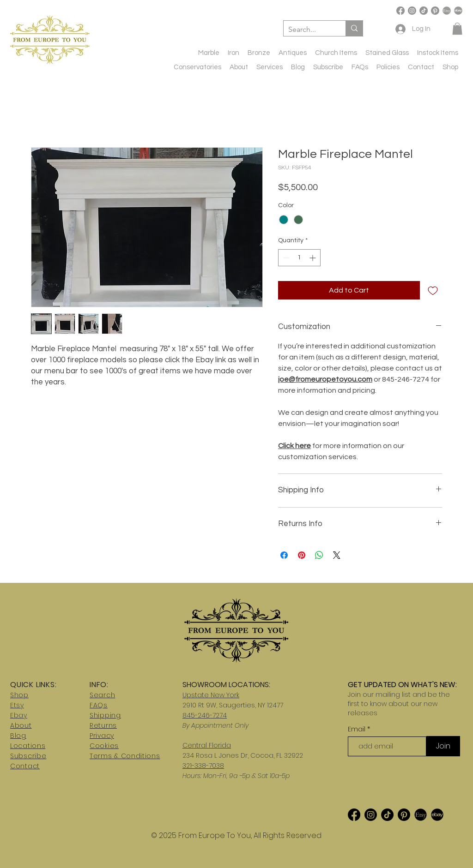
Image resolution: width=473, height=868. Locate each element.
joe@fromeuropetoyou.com (325, 379)
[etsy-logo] (447, 11)
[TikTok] (424, 11)
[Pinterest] (435, 11)
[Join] (443, 746)
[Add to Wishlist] (433, 290)
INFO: (99, 685)
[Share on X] (337, 555)
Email (358, 729)
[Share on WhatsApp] (319, 555)
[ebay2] (437, 815)
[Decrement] (285, 258)
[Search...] (307, 30)
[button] (457, 29)
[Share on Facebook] (284, 555)
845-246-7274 (205, 715)
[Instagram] (412, 11)
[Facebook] (400, 11)
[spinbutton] (299, 258)
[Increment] (313, 258)
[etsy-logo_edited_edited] (421, 815)
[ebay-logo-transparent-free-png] (458, 11)
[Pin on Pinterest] (302, 555)
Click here (294, 446)
